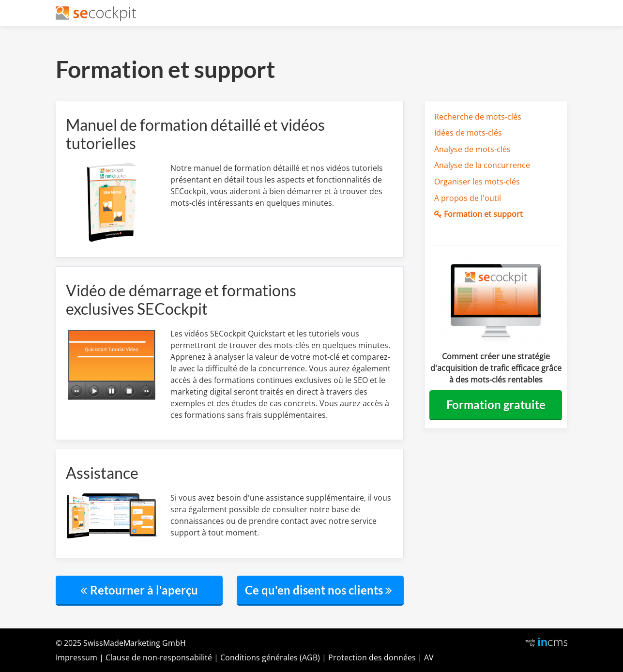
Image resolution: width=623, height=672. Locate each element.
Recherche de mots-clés (478, 117)
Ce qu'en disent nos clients (320, 590)
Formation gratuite (496, 405)
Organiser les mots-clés (477, 182)
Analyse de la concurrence (482, 165)
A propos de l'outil (468, 198)
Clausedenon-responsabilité (159, 657)
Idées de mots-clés (468, 133)
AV (429, 657)
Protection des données (372, 657)
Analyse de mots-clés (472, 149)
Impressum (76, 657)
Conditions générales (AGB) (270, 657)
